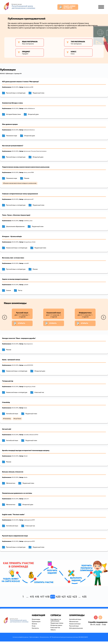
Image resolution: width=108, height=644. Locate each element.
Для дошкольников (76, 628)
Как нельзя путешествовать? (13, 146)
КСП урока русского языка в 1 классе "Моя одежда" (21, 81)
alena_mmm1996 (29, 172)
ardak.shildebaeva (29, 108)
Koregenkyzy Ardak (30, 242)
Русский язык (74, 626)
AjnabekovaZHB (28, 87)
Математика (11, 483)
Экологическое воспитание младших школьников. (20, 183)
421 (64, 596)
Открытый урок (33, 114)
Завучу (53, 630)
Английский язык (12, 414)
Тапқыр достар (8, 381)
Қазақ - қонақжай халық (11, 360)
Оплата (34, 624)
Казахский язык (75, 624)
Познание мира (12, 136)
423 (75, 596)
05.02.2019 (15, 520)
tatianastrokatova (29, 130)
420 (58, 596)
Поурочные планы (57, 623)
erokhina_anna (28, 221)
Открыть (19, 323)
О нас (34, 626)
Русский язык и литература (16, 93)
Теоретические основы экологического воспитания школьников (26, 167)
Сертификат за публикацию (56, 620)
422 (69, 596)
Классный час (39, 392)
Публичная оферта (34, 637)
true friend (18, 419)
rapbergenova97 (29, 199)
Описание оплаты (44, 637)
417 (42, 596)
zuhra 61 (26, 499)
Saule (25, 408)
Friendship (6, 402)
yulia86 (26, 284)
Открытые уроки (56, 625)
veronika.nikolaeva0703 (31, 435)
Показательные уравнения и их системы (17, 493)
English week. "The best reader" (13, 514)
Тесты (20, 290)
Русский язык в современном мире (15, 536)
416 (37, 596)
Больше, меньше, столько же (13, 472)
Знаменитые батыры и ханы (12, 103)
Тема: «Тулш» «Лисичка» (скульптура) (16, 215)
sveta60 (26, 263)
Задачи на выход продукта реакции (15, 279)
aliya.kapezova (28, 344)
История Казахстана (13, 114)
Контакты (35, 628)
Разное (27, 178)
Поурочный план (38, 93)
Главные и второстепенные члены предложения (20, 194)
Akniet (26, 456)
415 (32, 596)
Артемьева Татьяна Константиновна (35, 151)
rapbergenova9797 (29, 520)
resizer (1, 609)
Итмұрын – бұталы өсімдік (12, 236)
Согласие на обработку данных (21, 637)
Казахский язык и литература (17, 248)
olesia (25, 477)
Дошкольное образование (15, 226)
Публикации (9, 74)
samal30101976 (28, 365)
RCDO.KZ (2, 74)
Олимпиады (36, 619)
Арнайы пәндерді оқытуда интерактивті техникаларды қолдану (26, 450)
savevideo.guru (0, 609)
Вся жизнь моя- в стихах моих (13, 258)
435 (84, 596)
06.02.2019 (15, 87)
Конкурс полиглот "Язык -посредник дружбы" (19, 338)
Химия (9, 290)
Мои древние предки (10, 124)
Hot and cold (7, 429)
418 (47, 596)
